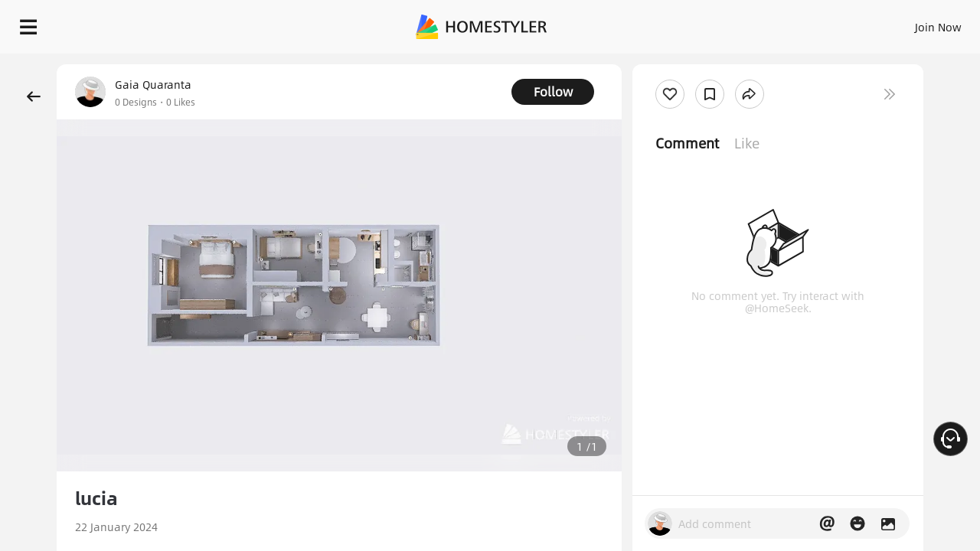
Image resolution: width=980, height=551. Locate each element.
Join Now (754, 23)
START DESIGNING (904, 23)
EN (807, 23)
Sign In (697, 23)
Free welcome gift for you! (661, 64)
